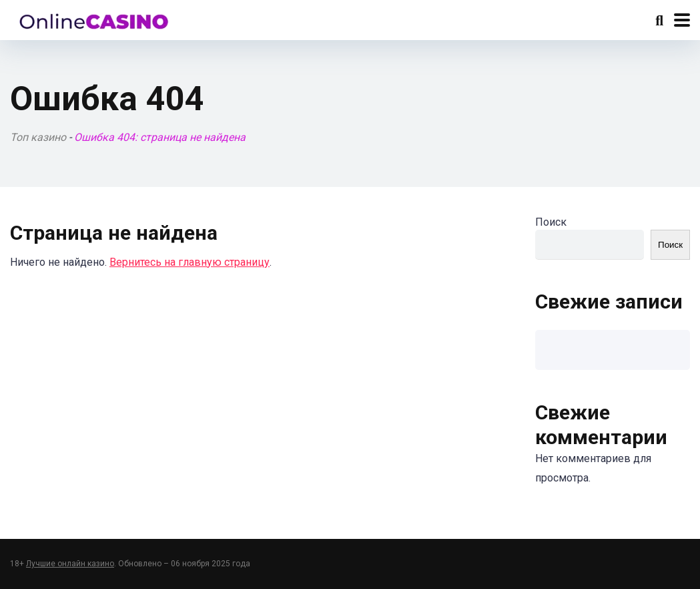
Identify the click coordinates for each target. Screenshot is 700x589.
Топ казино (38, 137)
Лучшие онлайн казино (70, 564)
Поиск (551, 222)
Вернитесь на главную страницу (190, 262)
